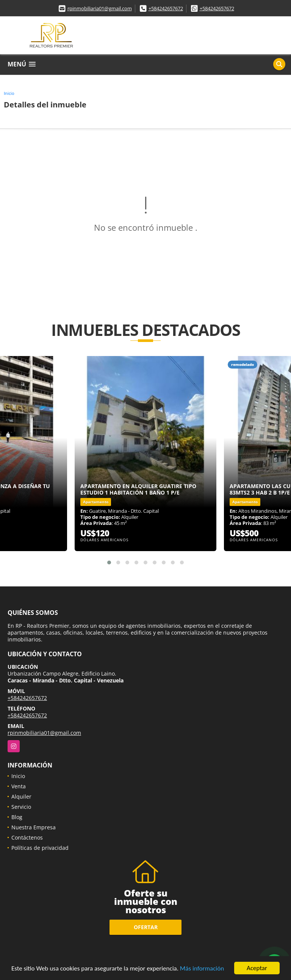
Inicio (9, 93)
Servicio (21, 807)
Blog (17, 817)
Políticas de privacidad (40, 848)
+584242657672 (166, 8)
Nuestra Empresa (34, 827)
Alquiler (21, 796)
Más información (202, 968)
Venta (19, 786)
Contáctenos (27, 837)
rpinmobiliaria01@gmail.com (100, 8)
